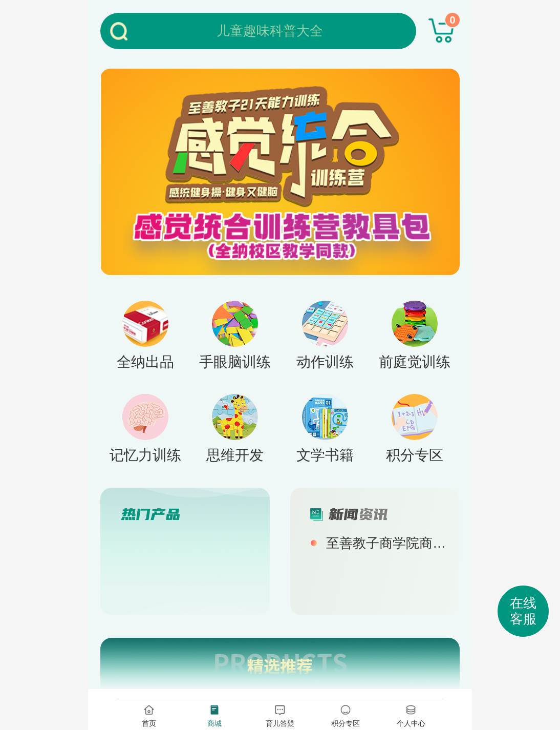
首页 (149, 715)
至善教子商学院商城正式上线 (388, 543)
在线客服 (523, 611)
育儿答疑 (280, 715)
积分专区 (346, 715)
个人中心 (411, 715)
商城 (214, 715)
